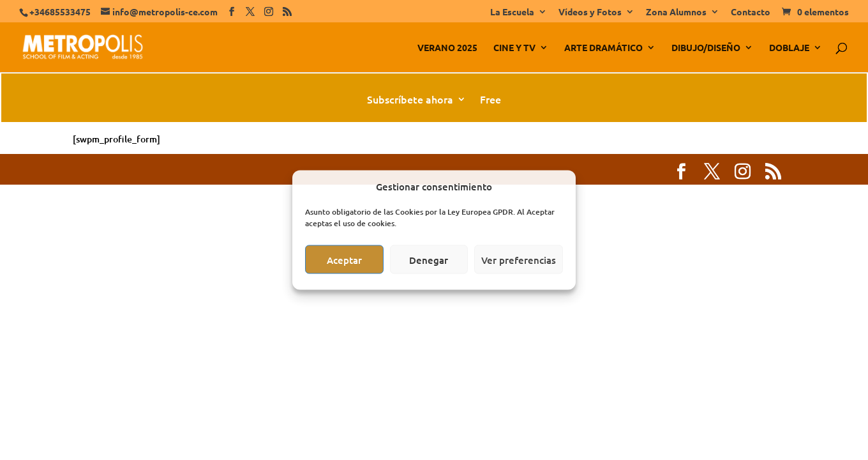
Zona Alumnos (676, 12)
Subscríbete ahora (410, 100)
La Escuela (512, 12)
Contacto (751, 12)
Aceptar (344, 259)
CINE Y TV (514, 48)
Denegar (429, 259)
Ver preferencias (519, 259)
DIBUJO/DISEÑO (706, 48)
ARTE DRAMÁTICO (603, 48)
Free (490, 100)
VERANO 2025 (447, 48)
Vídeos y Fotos (590, 12)
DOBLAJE (789, 48)
